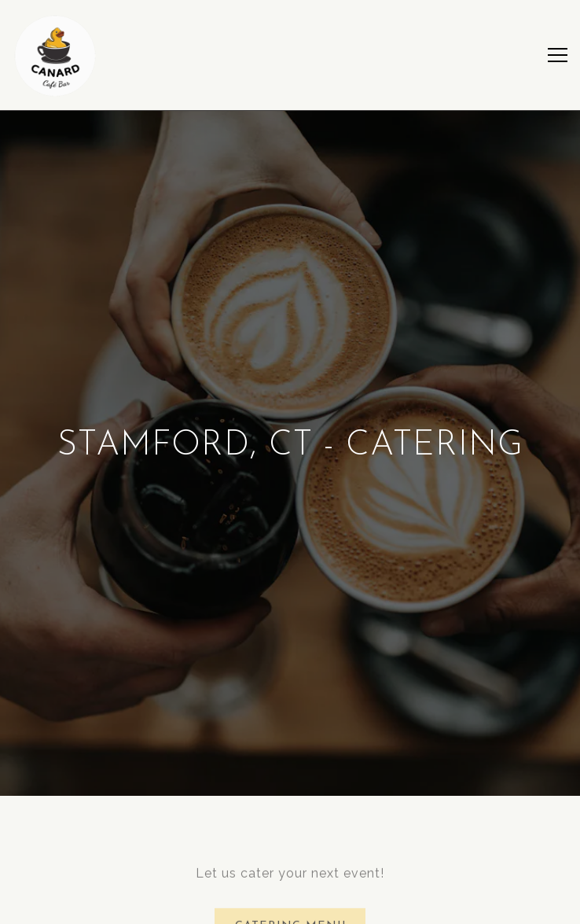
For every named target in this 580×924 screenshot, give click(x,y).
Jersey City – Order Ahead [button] (290, 867)
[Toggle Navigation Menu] (558, 55)
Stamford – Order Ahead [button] (290, 905)
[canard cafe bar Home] (55, 55)
